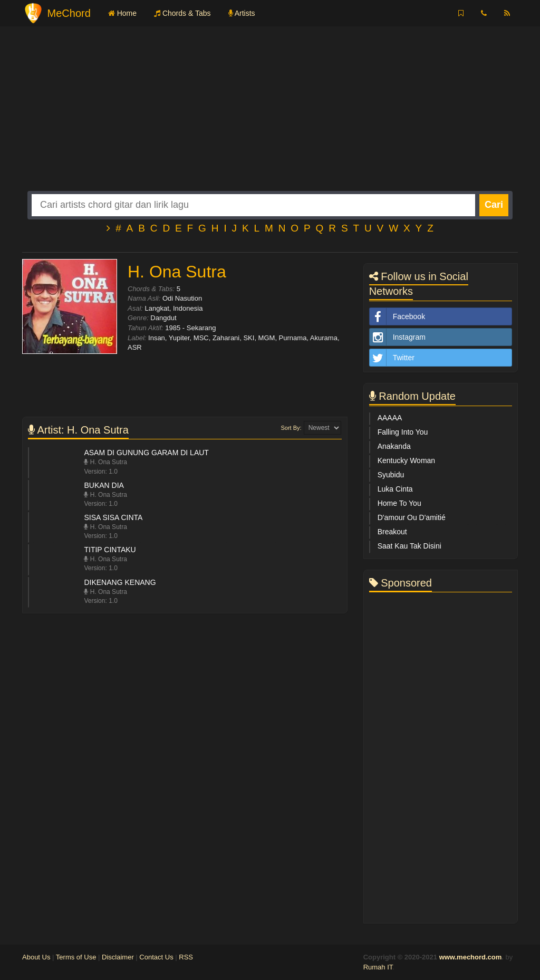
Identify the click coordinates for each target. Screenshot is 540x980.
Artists (242, 13)
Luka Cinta (395, 489)
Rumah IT (378, 967)
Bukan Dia (104, 485)
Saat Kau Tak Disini (409, 546)
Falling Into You (403, 432)
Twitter (392, 358)
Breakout (392, 532)
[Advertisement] (270, 117)
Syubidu (391, 475)
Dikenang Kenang (120, 582)
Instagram (398, 337)
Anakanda (394, 446)
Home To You (399, 503)
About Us (36, 957)
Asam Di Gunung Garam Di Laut (146, 453)
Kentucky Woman (406, 460)
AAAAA (390, 418)
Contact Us (156, 957)
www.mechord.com (471, 957)
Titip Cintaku (110, 550)
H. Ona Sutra (105, 462)
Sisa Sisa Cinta (113, 517)
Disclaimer (118, 957)
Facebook (397, 316)
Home (122, 13)
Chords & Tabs (182, 13)
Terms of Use (76, 957)
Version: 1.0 (100, 472)
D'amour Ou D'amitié (412, 517)
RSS (186, 957)
